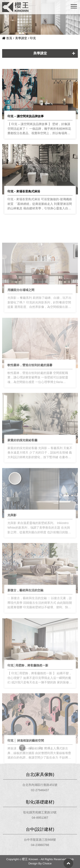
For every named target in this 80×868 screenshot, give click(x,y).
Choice (47, 863)
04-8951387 (40, 818)
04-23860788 (40, 845)
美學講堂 (21, 38)
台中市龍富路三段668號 (40, 840)
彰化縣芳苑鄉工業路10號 (40, 812)
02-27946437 (40, 790)
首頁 (7, 38)
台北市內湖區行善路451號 (40, 785)
